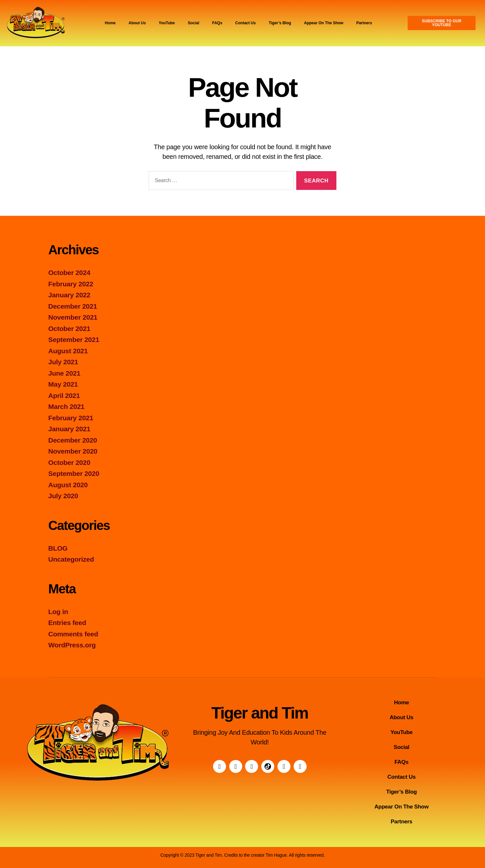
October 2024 (69, 273)
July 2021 (63, 362)
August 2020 (68, 485)
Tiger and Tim (260, 713)
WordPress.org (72, 645)
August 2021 (68, 351)
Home (110, 23)
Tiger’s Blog (280, 23)
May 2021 (63, 384)
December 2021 (73, 306)
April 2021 (64, 396)
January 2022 (69, 295)
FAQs (217, 23)
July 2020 (63, 496)
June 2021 (64, 373)
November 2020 (73, 451)
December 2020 (73, 440)
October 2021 (69, 329)
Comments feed (73, 634)
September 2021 (74, 340)
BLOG (58, 548)
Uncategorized (71, 559)
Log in (58, 612)
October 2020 (69, 462)
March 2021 (66, 407)
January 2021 (69, 429)
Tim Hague (276, 855)
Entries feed (67, 623)
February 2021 (71, 418)
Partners (364, 23)
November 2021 (73, 317)
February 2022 (71, 284)
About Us (137, 23)
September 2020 (74, 473)
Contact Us (246, 23)
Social (193, 23)
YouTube (167, 23)
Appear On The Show (324, 23)
